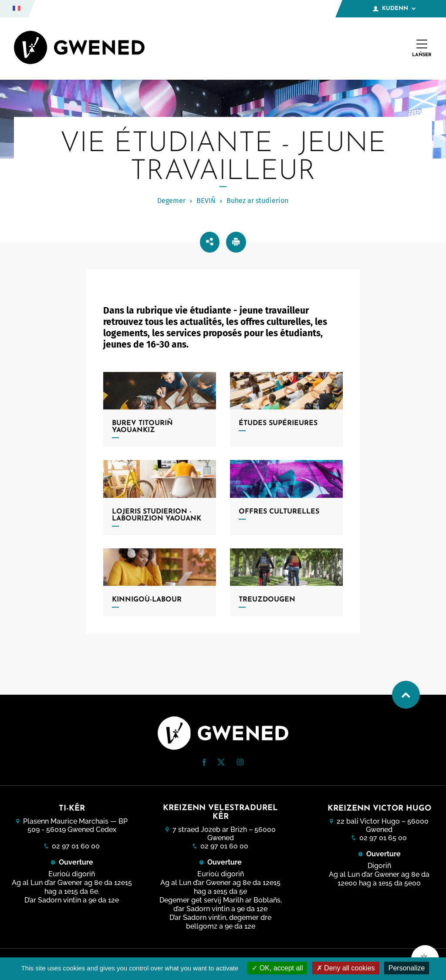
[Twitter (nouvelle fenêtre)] (221, 763)
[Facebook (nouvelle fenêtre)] (204, 764)
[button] (204, 762)
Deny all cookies (346, 968)
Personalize (407, 968)
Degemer (171, 201)
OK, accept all (277, 968)
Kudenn (394, 9)
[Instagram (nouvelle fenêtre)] (240, 763)
